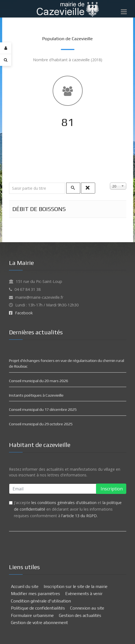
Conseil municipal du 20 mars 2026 (39, 381)
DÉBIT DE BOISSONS (39, 209)
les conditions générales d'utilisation (64, 503)
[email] (68, 489)
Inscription (111, 489)
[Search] (6, 60)
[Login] (6, 48)
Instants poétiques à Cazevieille (36, 395)
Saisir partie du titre (9, 183)
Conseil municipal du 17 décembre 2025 (43, 409)
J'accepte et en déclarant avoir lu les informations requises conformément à (68, 509)
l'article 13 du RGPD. (79, 516)
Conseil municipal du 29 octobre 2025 (41, 424)
